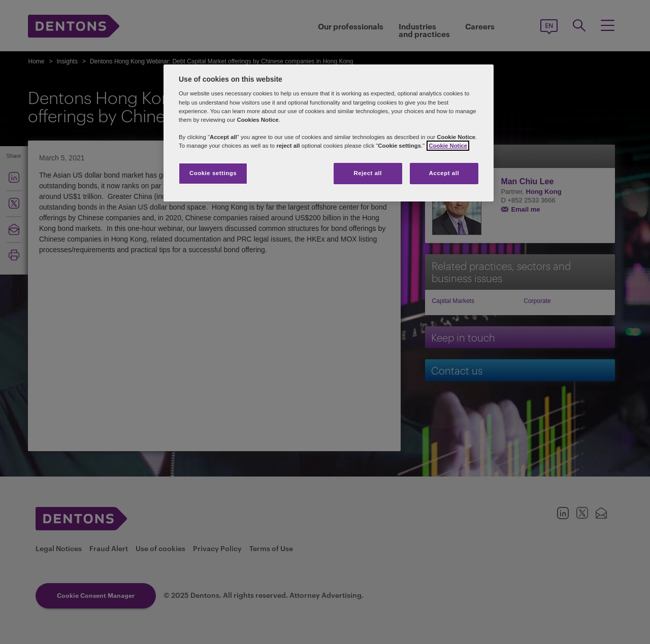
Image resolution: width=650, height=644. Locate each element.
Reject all (368, 173)
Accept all (444, 173)
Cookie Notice (448, 146)
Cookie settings (213, 173)
